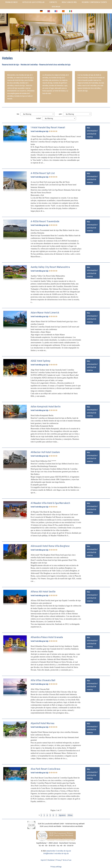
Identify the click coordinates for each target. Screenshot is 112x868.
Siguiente (62, 815)
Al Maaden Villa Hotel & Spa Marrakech (50, 503)
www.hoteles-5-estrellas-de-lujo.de (59, 851)
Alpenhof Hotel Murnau (43, 723)
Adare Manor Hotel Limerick (45, 313)
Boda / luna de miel (69, 2)
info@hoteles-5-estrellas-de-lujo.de (56, 853)
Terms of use (67, 860)
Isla (18, 114)
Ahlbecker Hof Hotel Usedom (45, 452)
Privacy (59, 860)
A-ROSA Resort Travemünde (45, 221)
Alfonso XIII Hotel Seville (43, 592)
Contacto (53, 2)
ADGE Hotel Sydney (41, 361)
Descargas (56, 7)
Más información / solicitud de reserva (92, 132)
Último (70, 815)
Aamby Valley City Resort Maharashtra (50, 267)
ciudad (38, 118)
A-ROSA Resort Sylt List (43, 173)
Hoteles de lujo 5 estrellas (33, 2)
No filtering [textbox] (27, 114)
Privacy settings (56, 867)
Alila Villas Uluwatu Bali (43, 680)
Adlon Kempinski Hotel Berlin (46, 407)
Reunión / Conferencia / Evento (94, 2)
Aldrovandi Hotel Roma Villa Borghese (50, 546)
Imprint (43, 860)
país (60, 114)
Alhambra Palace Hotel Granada (47, 637)
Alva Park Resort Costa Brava (45, 769)
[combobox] (37, 114)
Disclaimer (51, 860)
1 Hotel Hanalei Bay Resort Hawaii (48, 127)
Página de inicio (11, 2)
